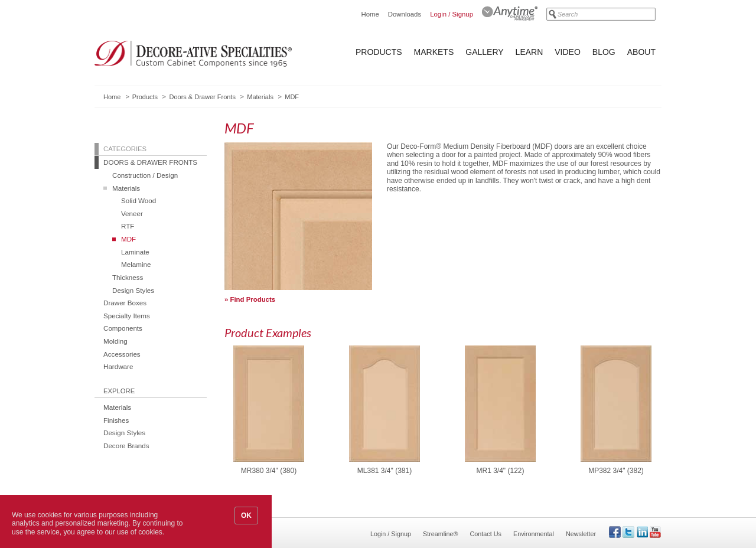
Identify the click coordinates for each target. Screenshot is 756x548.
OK (246, 516)
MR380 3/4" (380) (269, 471)
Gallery (484, 52)
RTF (128, 226)
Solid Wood (139, 200)
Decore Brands (126, 446)
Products (379, 52)
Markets (434, 52)
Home (370, 14)
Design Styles (133, 290)
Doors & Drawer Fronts (202, 97)
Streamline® (441, 534)
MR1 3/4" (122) (501, 471)
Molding (115, 341)
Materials (260, 97)
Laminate (135, 252)
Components (123, 328)
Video (568, 52)
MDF (128, 239)
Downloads (405, 14)
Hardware (118, 366)
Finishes (116, 420)
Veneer (132, 213)
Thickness (128, 277)
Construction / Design (145, 175)
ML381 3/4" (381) (384, 471)
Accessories (122, 354)
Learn (529, 52)
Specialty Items (127, 316)
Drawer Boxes (125, 303)
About (641, 52)
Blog (604, 52)
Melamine (136, 264)
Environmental (534, 534)
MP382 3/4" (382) (616, 471)
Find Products (253, 299)
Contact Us (486, 534)
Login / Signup (452, 14)
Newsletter (581, 534)
